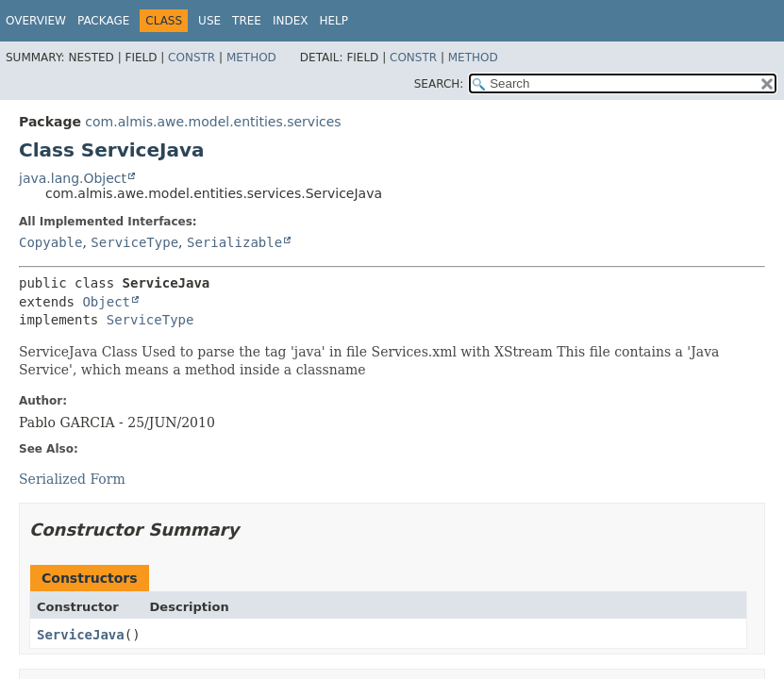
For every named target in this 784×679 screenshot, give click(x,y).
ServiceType (134, 242)
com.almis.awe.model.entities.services (213, 122)
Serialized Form (72, 479)
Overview (36, 21)
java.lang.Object (73, 178)
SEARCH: (439, 84)
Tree (247, 21)
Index (291, 21)
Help (334, 21)
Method (251, 58)
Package (103, 21)
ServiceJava (81, 635)
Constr (192, 58)
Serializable (234, 242)
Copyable (50, 242)
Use (209, 21)
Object (106, 302)
